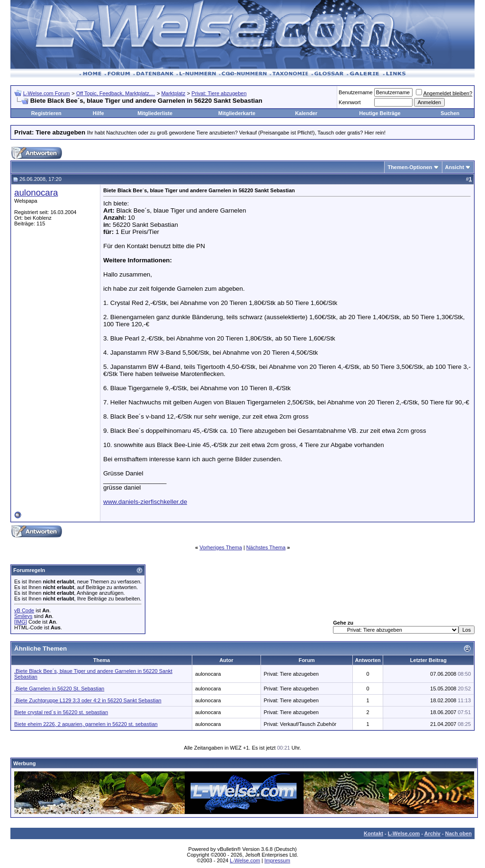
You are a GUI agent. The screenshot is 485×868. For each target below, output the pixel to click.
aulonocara (36, 192)
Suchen (450, 113)
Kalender (306, 113)
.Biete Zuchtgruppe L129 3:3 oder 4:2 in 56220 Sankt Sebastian (88, 700)
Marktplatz (173, 93)
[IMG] (21, 622)
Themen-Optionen (410, 167)
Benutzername (356, 92)
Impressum (277, 860)
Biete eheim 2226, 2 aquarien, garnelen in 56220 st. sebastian (86, 724)
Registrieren (46, 113)
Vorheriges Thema (221, 547)
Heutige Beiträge (380, 113)
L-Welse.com (404, 833)
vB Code (24, 610)
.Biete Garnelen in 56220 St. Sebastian (59, 689)
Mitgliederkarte (237, 113)
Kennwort (350, 102)
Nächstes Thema (266, 547)
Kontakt (373, 833)
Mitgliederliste (155, 113)
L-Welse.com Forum (47, 93)
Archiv (432, 833)
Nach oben (458, 833)
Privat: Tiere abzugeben (219, 93)
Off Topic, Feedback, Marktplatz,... (116, 93)
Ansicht (455, 167)
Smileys (23, 616)
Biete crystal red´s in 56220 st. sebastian (61, 712)
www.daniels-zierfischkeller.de (145, 502)
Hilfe (99, 113)
